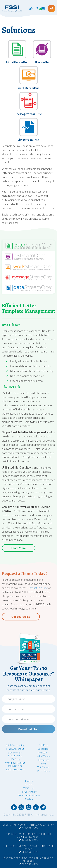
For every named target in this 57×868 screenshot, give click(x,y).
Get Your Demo (21, 617)
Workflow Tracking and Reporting (15, 764)
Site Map (29, 799)
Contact (29, 784)
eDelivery (15, 759)
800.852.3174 (29, 864)
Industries (43, 752)
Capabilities (44, 749)
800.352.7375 (29, 852)
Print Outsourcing (15, 745)
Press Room (44, 771)
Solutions (43, 745)
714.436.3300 (29, 828)
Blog (43, 763)
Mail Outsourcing (15, 749)
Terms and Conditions (29, 795)
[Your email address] (28, 719)
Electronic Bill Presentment (15, 754)
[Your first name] (28, 699)
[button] (37, 8)
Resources (44, 760)
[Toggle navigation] (29, 9)
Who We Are (44, 756)
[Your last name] (28, 709)
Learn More (19, 548)
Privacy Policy (29, 792)
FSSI (27, 814)
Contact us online (38, 588)
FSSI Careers (43, 767)
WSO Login (29, 788)
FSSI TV (29, 781)
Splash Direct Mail (15, 769)
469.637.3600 (29, 840)
